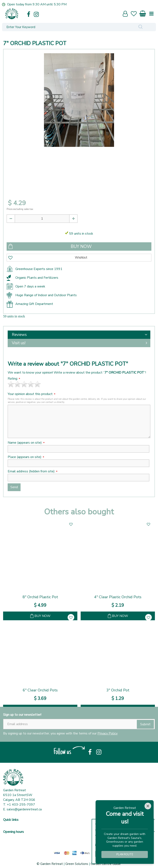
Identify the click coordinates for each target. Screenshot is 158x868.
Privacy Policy (108, 733)
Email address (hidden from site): (33, 471)
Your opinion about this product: (32, 394)
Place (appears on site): (26, 457)
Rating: (14, 379)
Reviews (19, 335)
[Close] (148, 806)
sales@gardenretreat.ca (24, 809)
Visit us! (19, 343)
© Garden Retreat (50, 864)
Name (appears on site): (26, 443)
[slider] (24, 384)
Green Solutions (77, 864)
